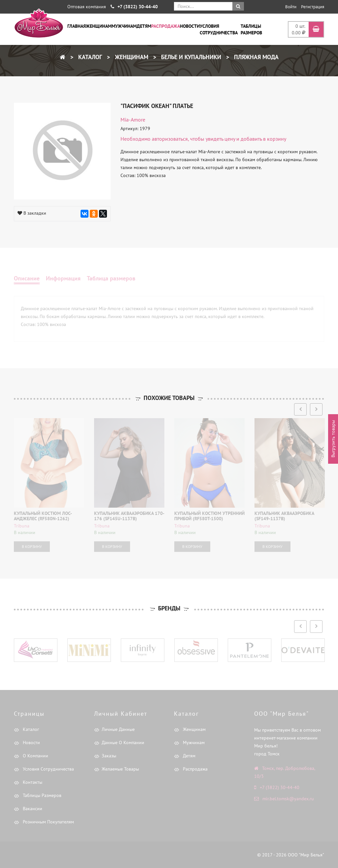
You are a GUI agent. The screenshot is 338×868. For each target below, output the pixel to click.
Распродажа (166, 26)
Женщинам (99, 26)
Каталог (89, 57)
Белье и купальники (190, 57)
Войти (291, 7)
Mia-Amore (133, 120)
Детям (144, 26)
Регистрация (313, 7)
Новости (190, 26)
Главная (77, 26)
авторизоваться (170, 139)
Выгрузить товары (333, 439)
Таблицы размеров (251, 29)
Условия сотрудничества (219, 29)
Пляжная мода (255, 57)
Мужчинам (124, 26)
